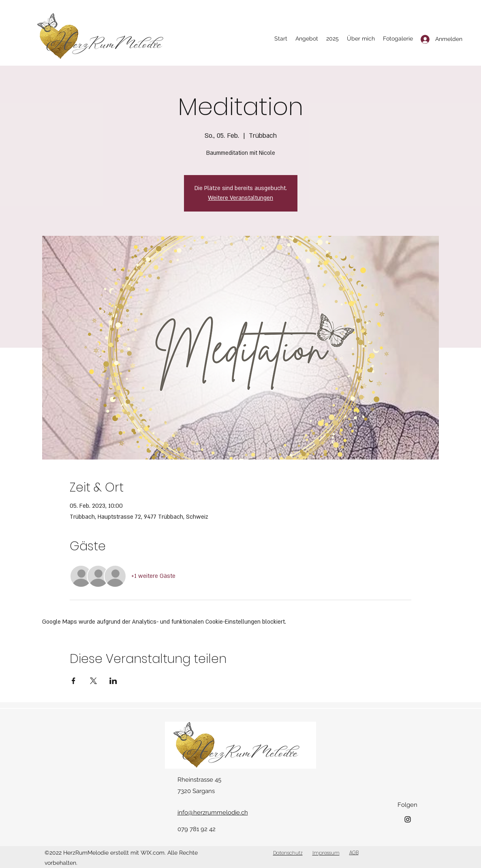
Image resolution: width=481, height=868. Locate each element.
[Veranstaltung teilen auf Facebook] (74, 681)
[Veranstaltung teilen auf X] (93, 681)
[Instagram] (408, 819)
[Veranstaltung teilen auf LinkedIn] (113, 681)
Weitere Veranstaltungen (240, 198)
